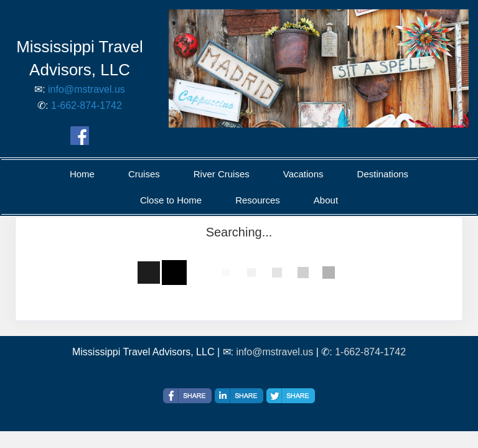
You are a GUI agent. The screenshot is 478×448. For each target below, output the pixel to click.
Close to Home (171, 200)
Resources (258, 200)
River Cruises (222, 174)
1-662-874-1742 (87, 105)
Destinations (383, 174)
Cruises (144, 174)
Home (82, 174)
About (326, 200)
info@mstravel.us (87, 89)
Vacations (303, 174)
